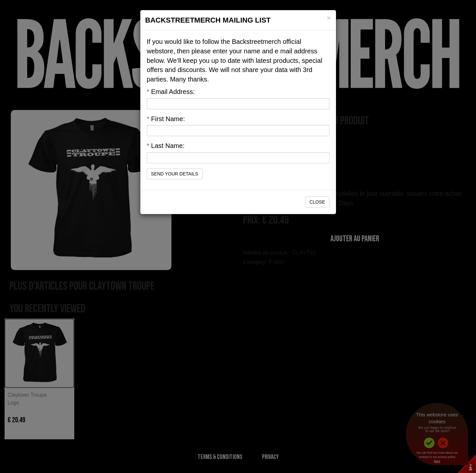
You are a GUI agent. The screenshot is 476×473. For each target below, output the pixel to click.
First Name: (166, 119)
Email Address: (171, 92)
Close (317, 202)
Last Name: (166, 146)
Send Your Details (175, 174)
